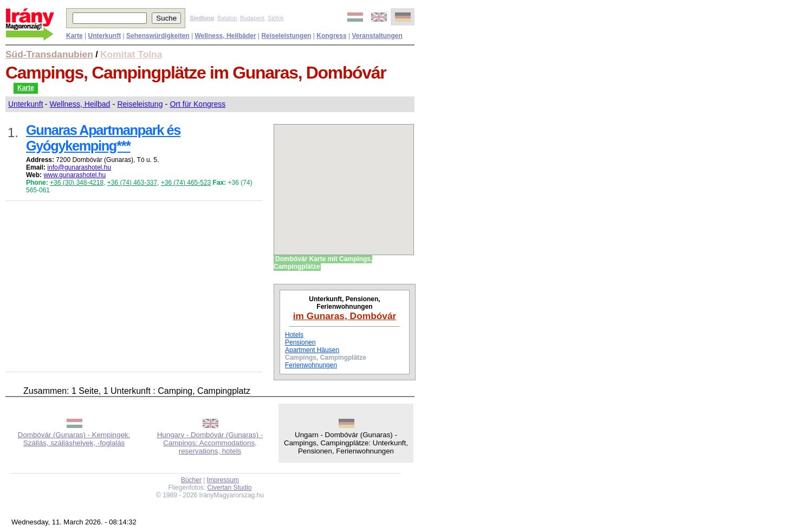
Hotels (294, 335)
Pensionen (300, 342)
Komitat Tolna (131, 54)
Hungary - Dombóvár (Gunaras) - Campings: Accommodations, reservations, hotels (210, 443)
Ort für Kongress (197, 104)
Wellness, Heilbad (80, 104)
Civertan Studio (230, 488)
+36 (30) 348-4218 (77, 183)
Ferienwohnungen (311, 365)
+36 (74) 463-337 (132, 183)
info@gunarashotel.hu (79, 167)
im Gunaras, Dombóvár (345, 316)
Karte (26, 88)
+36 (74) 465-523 (186, 183)
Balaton (227, 18)
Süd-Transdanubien (49, 54)
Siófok (276, 18)
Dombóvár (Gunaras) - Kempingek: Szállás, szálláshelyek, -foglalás (74, 439)
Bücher (191, 480)
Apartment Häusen (312, 350)
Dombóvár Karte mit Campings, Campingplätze (323, 263)
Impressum (223, 480)
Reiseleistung (140, 104)
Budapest (252, 18)
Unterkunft (26, 104)
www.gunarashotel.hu (74, 175)
